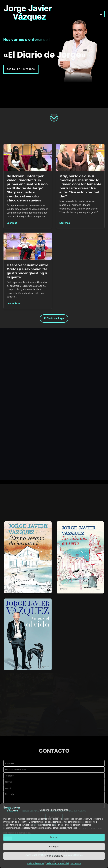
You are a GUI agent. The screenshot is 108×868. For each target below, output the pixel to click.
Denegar (54, 846)
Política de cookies (36, 863)
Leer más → (13, 223)
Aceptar (54, 837)
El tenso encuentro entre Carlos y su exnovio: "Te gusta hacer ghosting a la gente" (27, 271)
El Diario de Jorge (54, 318)
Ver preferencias (54, 856)
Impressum (76, 863)
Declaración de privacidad (57, 863)
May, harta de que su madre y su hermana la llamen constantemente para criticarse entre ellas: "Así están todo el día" (80, 186)
